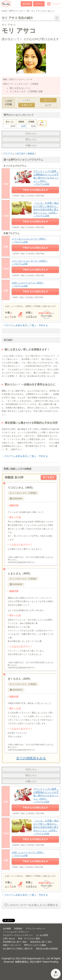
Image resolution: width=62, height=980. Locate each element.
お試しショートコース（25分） (35, 284)
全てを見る (49, 477)
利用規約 (18, 929)
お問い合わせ (9, 939)
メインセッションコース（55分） (35, 240)
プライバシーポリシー (35, 929)
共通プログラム (11, 233)
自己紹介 (21, 154)
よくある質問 (42, 935)
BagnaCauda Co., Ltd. (39, 958)
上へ (56, 974)
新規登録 (26, 4)
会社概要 (7, 929)
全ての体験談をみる (31, 758)
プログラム (9, 154)
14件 (23, 126)
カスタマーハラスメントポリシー (18, 935)
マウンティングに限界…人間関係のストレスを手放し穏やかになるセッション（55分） (35, 178)
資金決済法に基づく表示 (41, 942)
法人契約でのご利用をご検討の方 (18, 949)
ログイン (39, 4)
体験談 (31, 154)
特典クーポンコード (12, 945)
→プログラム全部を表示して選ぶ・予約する (25, 325)
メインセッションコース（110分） (35, 262)
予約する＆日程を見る (35, 190)
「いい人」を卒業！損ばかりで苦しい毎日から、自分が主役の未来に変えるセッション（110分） (35, 209)
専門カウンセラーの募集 (35, 945)
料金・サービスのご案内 (29, 939)
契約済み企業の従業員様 (47, 949)
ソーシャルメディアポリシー (16, 932)
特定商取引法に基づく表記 (15, 942)
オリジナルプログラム (15, 166)
